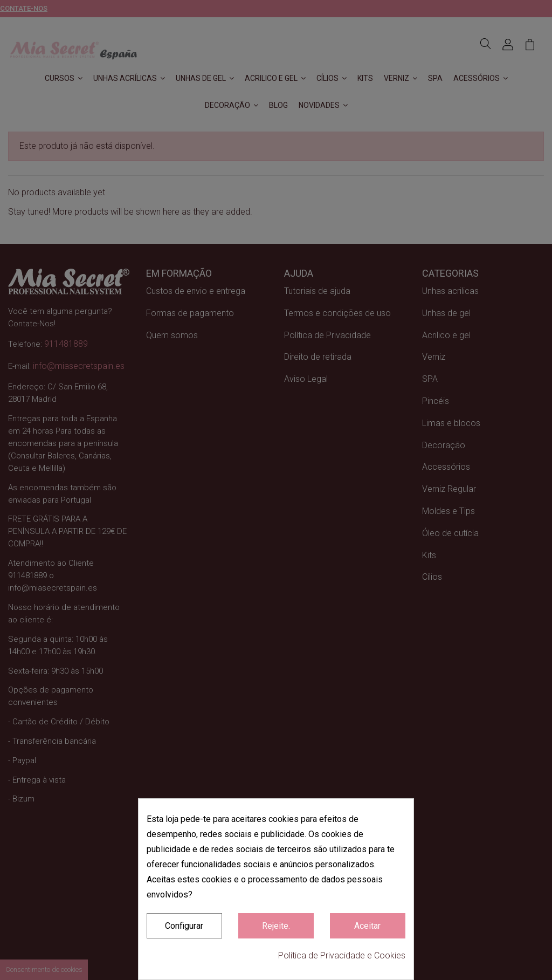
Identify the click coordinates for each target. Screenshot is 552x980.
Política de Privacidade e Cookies (342, 955)
